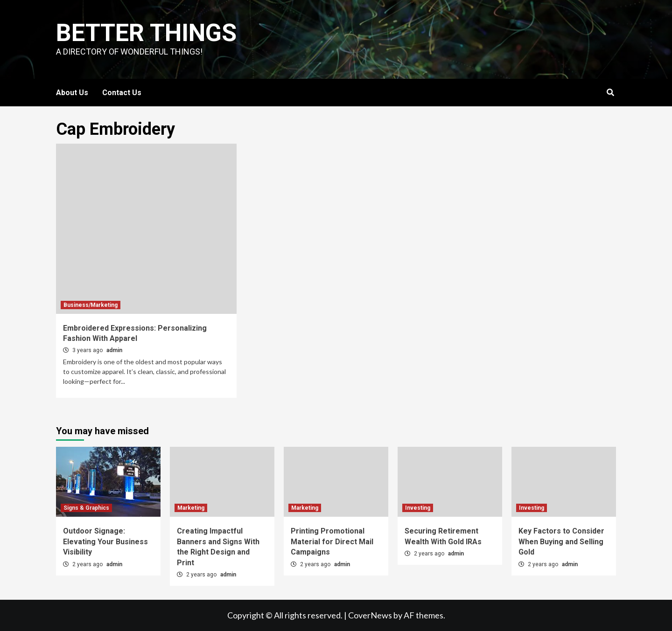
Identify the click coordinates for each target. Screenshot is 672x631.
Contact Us (122, 93)
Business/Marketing (91, 305)
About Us (72, 93)
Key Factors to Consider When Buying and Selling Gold (561, 541)
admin (114, 350)
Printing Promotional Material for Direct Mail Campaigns (332, 541)
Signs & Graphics (86, 508)
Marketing (191, 508)
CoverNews (370, 615)
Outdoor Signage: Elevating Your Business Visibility (105, 541)
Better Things (146, 33)
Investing (418, 508)
